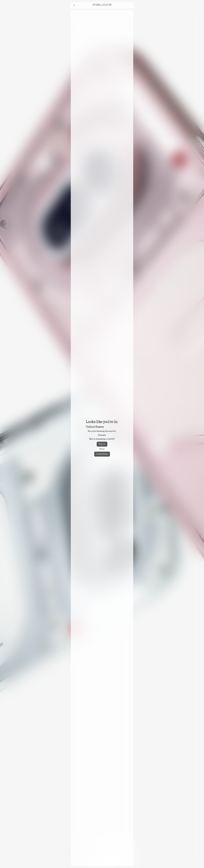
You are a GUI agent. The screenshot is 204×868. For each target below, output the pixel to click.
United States (102, 454)
